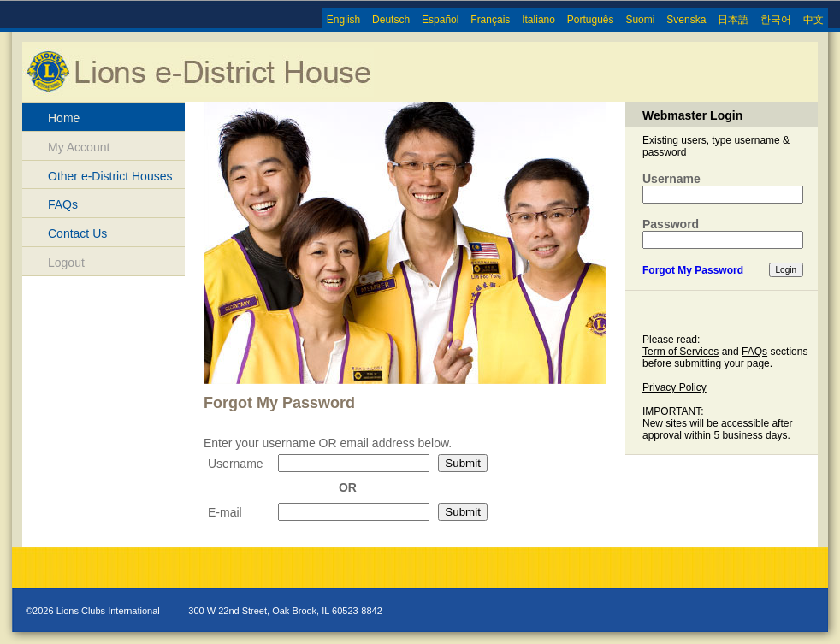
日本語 (733, 20)
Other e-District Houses (110, 176)
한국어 (776, 20)
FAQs (63, 204)
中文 (813, 20)
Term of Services (680, 352)
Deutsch (391, 20)
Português (591, 20)
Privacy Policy (674, 387)
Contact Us (77, 233)
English (343, 20)
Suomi (640, 20)
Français (490, 20)
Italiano (538, 20)
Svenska (686, 20)
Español (440, 20)
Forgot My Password (693, 270)
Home (64, 118)
